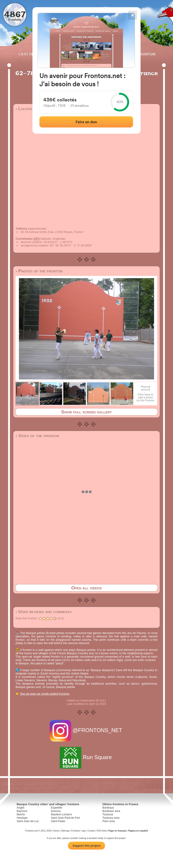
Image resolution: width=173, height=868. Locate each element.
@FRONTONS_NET (87, 730)
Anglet (20, 808)
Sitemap (65, 831)
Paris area (108, 821)
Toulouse (108, 814)
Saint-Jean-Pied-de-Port (65, 818)
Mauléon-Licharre (61, 814)
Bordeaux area (111, 811)
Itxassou (56, 811)
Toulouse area (111, 818)
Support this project (86, 846)
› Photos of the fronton (39, 271)
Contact (91, 831)
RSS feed (102, 831)
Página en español (138, 831)
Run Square (86, 757)
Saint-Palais (58, 821)
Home (56, 831)
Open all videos (86, 588)
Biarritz (21, 814)
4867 (15, 14)
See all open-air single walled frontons (45, 694)
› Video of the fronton (37, 436)
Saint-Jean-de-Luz (28, 821)
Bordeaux (108, 808)
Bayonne (22, 811)
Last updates (32, 54)
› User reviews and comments (44, 612)
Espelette (57, 808)
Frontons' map (78, 831)
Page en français (117, 831)
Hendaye (22, 818)
